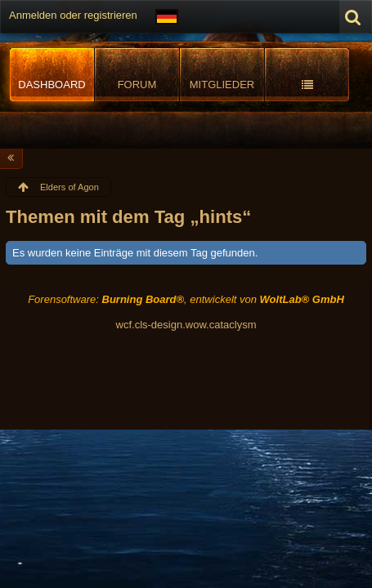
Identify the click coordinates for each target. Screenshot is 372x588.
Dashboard (52, 85)
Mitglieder (222, 85)
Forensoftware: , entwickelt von (186, 299)
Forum (137, 85)
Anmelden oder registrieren (73, 15)
